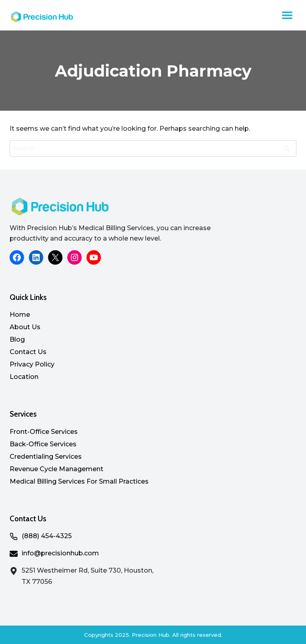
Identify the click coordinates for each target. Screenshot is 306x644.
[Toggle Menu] (287, 15)
